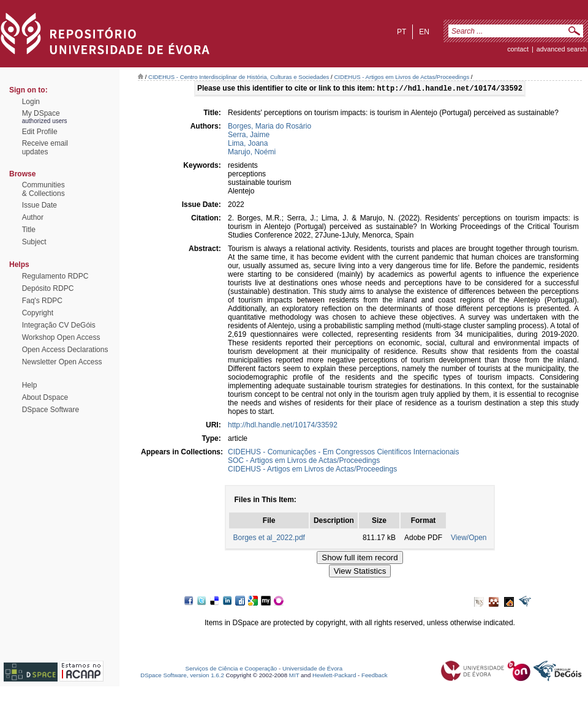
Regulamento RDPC (55, 276)
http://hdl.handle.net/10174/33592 (283, 426)
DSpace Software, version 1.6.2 (182, 676)
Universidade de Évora (312, 670)
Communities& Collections (43, 189)
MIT (294, 676)
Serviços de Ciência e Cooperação (232, 670)
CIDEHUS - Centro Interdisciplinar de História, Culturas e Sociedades (239, 77)
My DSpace (41, 113)
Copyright (38, 313)
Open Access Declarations (65, 350)
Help (30, 385)
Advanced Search (562, 49)
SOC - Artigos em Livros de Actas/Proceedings (304, 462)
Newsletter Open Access (62, 362)
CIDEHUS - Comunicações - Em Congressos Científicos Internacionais (343, 453)
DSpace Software (51, 410)
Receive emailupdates (45, 148)
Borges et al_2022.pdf (269, 539)
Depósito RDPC (48, 288)
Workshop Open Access (61, 337)
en (424, 32)
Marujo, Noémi (252, 153)
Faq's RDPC (42, 301)
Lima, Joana (248, 145)
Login (31, 102)
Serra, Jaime (249, 136)
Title (29, 230)
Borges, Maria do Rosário (269, 127)
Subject (34, 242)
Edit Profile (40, 132)
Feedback (375, 676)
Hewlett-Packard (334, 676)
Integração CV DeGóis (59, 325)
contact (518, 49)
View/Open (469, 539)
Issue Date (40, 205)
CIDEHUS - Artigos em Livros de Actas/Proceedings (401, 77)
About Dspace (45, 397)
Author (33, 217)
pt (401, 32)
